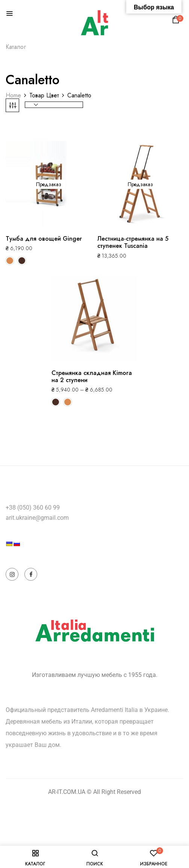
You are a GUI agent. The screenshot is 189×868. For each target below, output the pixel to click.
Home (13, 95)
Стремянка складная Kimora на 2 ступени (92, 376)
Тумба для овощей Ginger (44, 239)
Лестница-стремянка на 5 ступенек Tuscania (133, 242)
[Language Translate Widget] (33, 557)
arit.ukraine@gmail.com (37, 518)
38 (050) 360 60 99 (34, 508)
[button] (177, 22)
